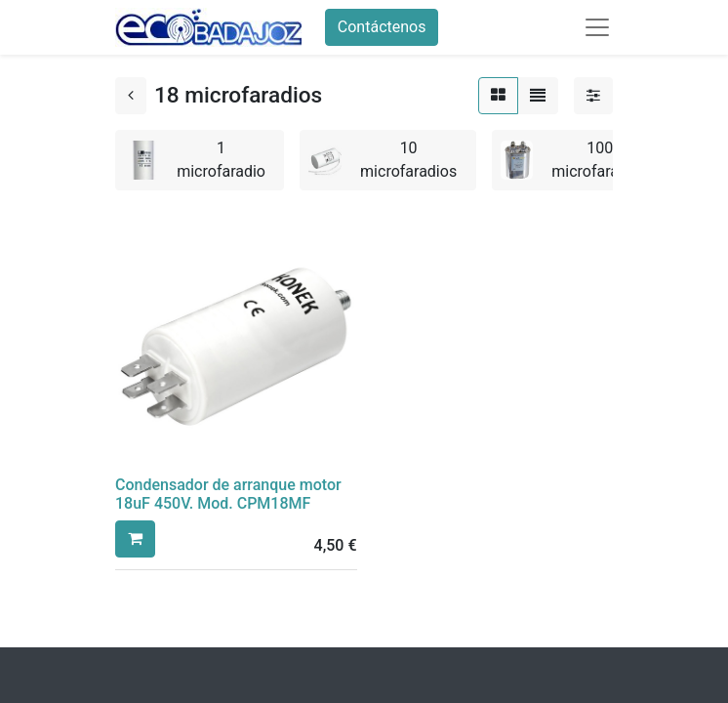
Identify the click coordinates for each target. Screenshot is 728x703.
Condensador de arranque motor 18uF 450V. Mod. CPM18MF (228, 494)
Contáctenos (382, 27)
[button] (135, 539)
